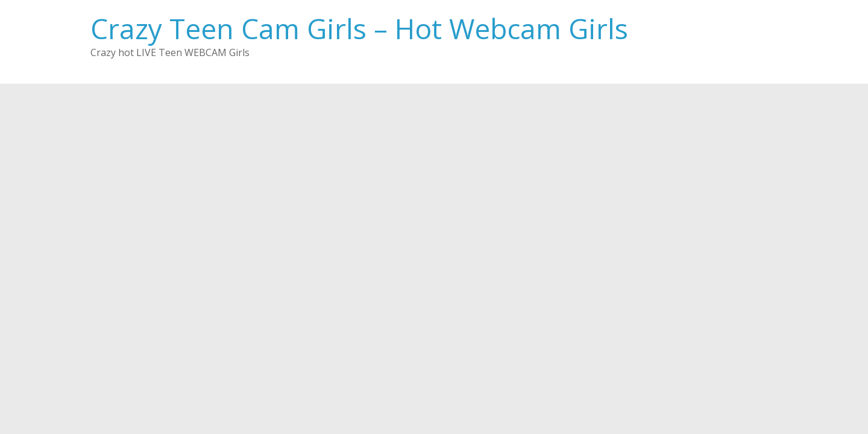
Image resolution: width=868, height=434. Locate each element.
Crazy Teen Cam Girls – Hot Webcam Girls (359, 28)
